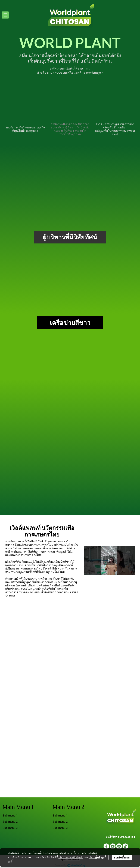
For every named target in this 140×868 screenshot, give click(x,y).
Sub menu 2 (10, 822)
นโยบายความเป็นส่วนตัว (71, 857)
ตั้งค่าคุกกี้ (101, 857)
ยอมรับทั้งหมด (122, 857)
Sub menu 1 (10, 816)
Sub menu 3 (10, 828)
